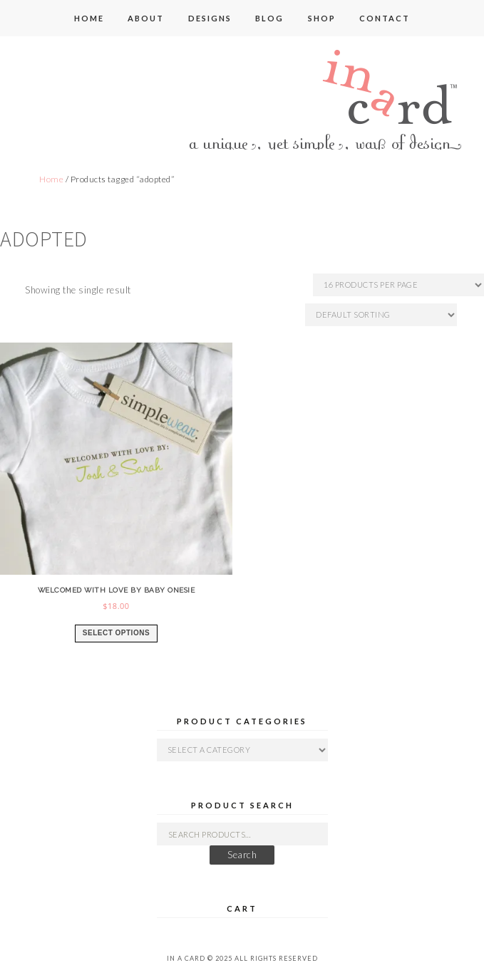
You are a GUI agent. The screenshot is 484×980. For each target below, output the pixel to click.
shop (322, 18)
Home (51, 179)
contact (385, 18)
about (146, 18)
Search (242, 855)
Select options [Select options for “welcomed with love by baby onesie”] (116, 633)
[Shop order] (381, 315)
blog (269, 18)
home (89, 18)
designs (210, 18)
